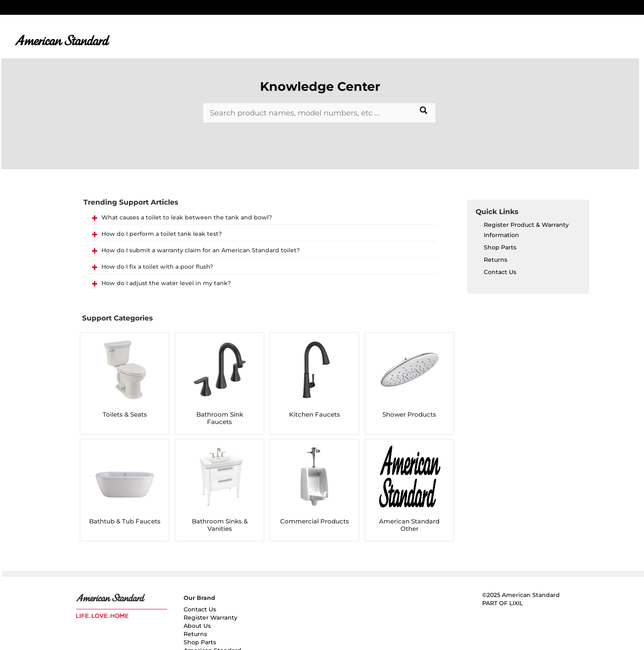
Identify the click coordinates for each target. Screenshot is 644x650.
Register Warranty (210, 618)
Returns (496, 260)
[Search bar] (319, 113)
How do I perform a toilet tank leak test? (162, 234)
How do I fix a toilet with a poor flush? (157, 267)
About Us (197, 626)
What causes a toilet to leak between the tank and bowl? (187, 217)
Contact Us (500, 272)
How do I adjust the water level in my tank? (166, 283)
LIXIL (516, 603)
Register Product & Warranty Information (526, 230)
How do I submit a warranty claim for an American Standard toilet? (201, 250)
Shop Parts (500, 247)
